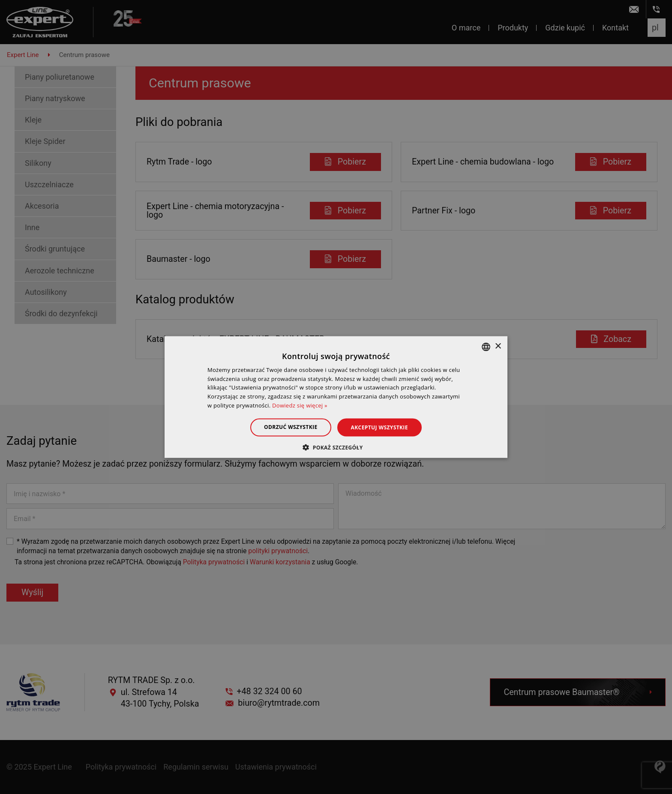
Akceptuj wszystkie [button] (379, 427)
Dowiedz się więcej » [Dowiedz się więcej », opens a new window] (300, 405)
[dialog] (336, 397)
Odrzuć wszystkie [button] (291, 427)
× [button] (498, 346)
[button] (336, 447)
